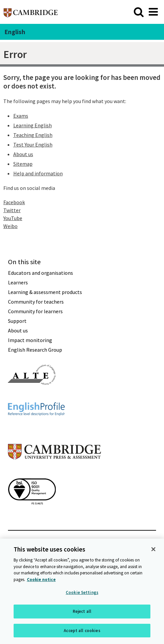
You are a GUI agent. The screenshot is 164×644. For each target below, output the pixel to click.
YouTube (13, 218)
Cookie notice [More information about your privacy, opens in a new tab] (41, 580)
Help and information (38, 173)
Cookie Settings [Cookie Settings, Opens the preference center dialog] (82, 593)
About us (23, 154)
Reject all (82, 612)
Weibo (10, 226)
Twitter (12, 210)
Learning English (33, 125)
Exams (21, 116)
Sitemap (23, 164)
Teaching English (33, 135)
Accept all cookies (82, 631)
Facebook (14, 202)
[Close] (153, 550)
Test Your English (33, 145)
